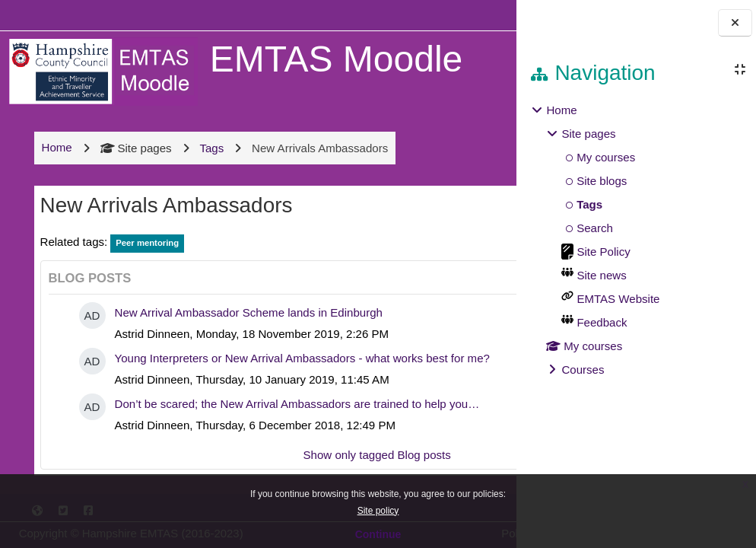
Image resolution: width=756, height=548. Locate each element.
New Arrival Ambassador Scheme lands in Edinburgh (246, 326)
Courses (583, 370)
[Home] (100, 70)
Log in (472, 15)
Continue (378, 534)
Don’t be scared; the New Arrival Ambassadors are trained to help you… (295, 439)
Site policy (378, 511)
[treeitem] (636, 240)
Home (561, 110)
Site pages (134, 161)
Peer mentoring (145, 256)
